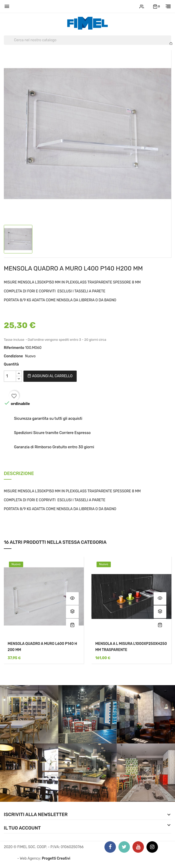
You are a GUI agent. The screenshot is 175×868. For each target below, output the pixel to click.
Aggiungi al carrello (50, 376)
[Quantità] (10, 376)
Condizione (13, 356)
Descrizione (19, 474)
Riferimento (14, 348)
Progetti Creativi (56, 858)
